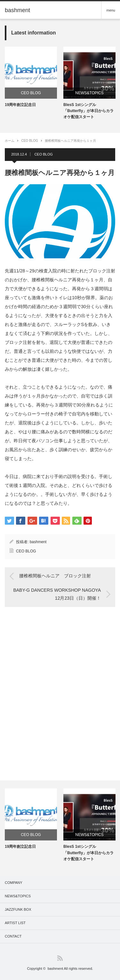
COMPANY (14, 883)
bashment (38, 542)
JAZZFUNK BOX (18, 909)
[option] (31, 77)
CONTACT (13, 936)
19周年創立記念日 (20, 105)
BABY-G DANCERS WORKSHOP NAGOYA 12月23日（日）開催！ (57, 594)
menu (111, 10)
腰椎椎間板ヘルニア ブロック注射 (55, 576)
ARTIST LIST (15, 923)
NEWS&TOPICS (89, 93)
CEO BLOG (31, 93)
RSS (60, 958)
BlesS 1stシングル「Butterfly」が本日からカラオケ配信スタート (88, 111)
